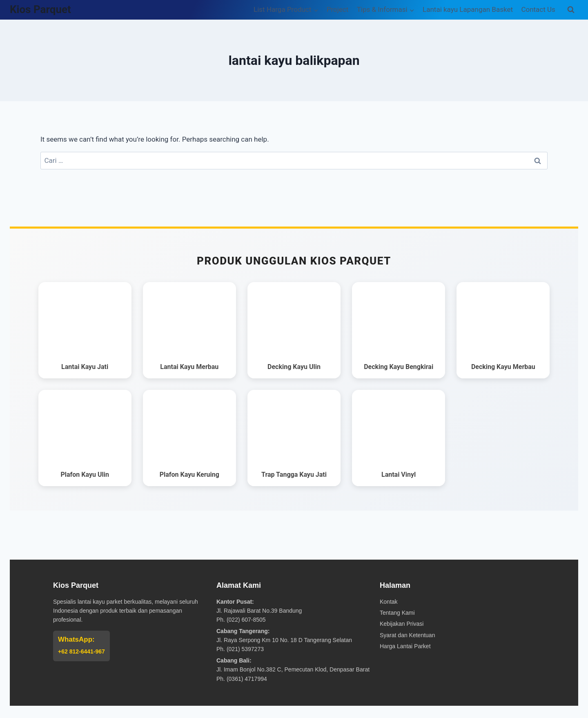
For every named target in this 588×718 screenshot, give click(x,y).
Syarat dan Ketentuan (407, 635)
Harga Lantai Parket (405, 646)
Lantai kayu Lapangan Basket (468, 9)
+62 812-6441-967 (81, 651)
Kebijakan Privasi (402, 624)
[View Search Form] (571, 10)
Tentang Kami (397, 613)
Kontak (389, 602)
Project (338, 9)
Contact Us (538, 9)
